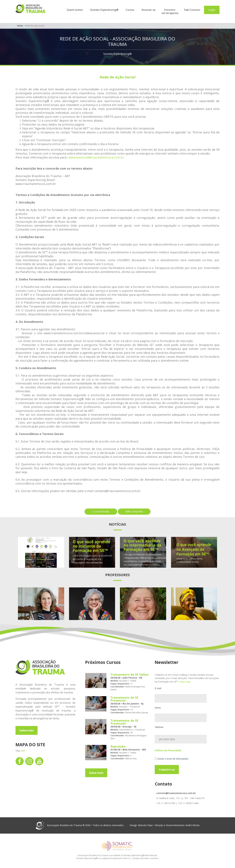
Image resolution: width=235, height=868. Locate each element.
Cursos (130, 10)
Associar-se (149, 10)
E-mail (158, 688)
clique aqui (185, 682)
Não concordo (134, 511)
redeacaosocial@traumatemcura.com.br (96, 157)
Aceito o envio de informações (172, 759)
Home (20, 26)
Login (212, 10)
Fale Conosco (192, 10)
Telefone (159, 727)
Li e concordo (101, 511)
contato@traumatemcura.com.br (176, 793)
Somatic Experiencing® (104, 10)
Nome (158, 708)
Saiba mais (27, 730)
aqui (23, 751)
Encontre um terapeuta (170, 11)
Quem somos (75, 10)
